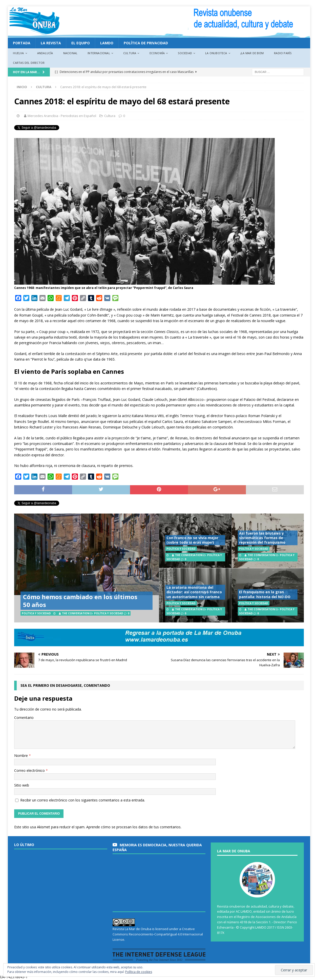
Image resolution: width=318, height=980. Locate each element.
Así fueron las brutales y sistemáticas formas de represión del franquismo (262, 538)
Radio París (283, 53)
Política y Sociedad (109, 613)
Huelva (18, 53)
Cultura (130, 53)
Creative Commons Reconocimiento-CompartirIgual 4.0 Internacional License (158, 934)
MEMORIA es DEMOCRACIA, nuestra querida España (157, 847)
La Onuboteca (216, 53)
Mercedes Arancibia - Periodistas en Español (62, 116)
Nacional (70, 53)
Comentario (24, 718)
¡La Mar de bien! (252, 53)
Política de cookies (139, 972)
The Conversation (76, 613)
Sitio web (22, 785)
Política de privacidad (146, 43)
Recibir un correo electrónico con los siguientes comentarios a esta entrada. (83, 800)
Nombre (22, 756)
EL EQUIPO (81, 43)
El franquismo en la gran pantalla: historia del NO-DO (265, 594)
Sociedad (185, 53)
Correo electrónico (30, 770)
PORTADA (22, 43)
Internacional (99, 53)
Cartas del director (29, 63)
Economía (157, 53)
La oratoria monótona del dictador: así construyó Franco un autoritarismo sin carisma (194, 592)
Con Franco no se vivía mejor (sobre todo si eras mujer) (192, 540)
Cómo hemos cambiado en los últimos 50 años (80, 601)
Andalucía (45, 53)
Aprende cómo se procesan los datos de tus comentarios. (134, 827)
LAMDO (107, 43)
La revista (51, 43)
